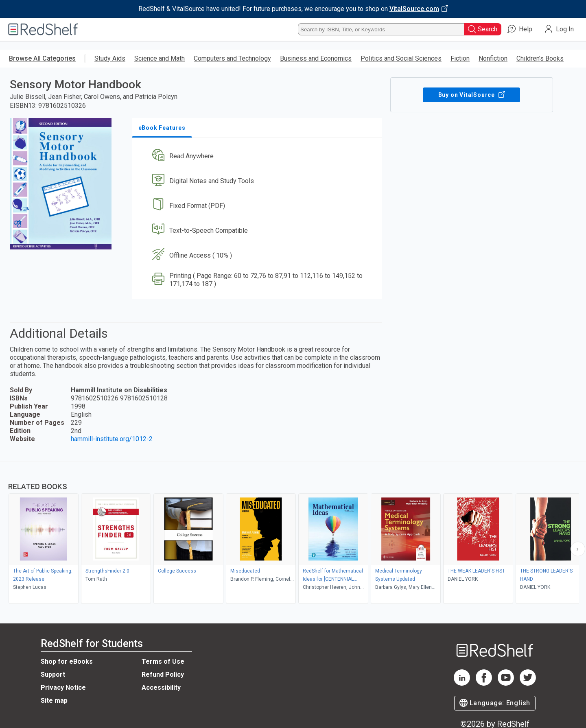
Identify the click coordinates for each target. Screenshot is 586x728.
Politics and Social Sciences (401, 58)
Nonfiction (493, 58)
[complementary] (293, 533)
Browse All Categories (42, 58)
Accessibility (161, 688)
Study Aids (110, 58)
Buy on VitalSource (471, 95)
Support (53, 674)
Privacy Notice (63, 688)
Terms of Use (163, 661)
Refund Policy (163, 674)
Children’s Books (540, 58)
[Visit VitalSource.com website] (293, 9)
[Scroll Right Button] (578, 549)
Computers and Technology (232, 58)
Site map (54, 701)
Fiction (460, 58)
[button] (259, 156)
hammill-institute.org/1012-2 (112, 439)
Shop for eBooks (67, 661)
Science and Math (160, 58)
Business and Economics (316, 58)
